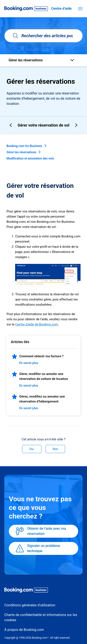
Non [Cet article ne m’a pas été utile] (55, 449)
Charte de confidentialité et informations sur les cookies (41, 617)
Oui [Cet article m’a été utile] (32, 449)
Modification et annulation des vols (30, 158)
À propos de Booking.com (24, 630)
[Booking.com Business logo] (43, 591)
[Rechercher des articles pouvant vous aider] (43, 36)
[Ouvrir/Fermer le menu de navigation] (80, 9)
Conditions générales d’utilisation (30, 605)
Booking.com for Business (24, 146)
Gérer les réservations (21, 152)
